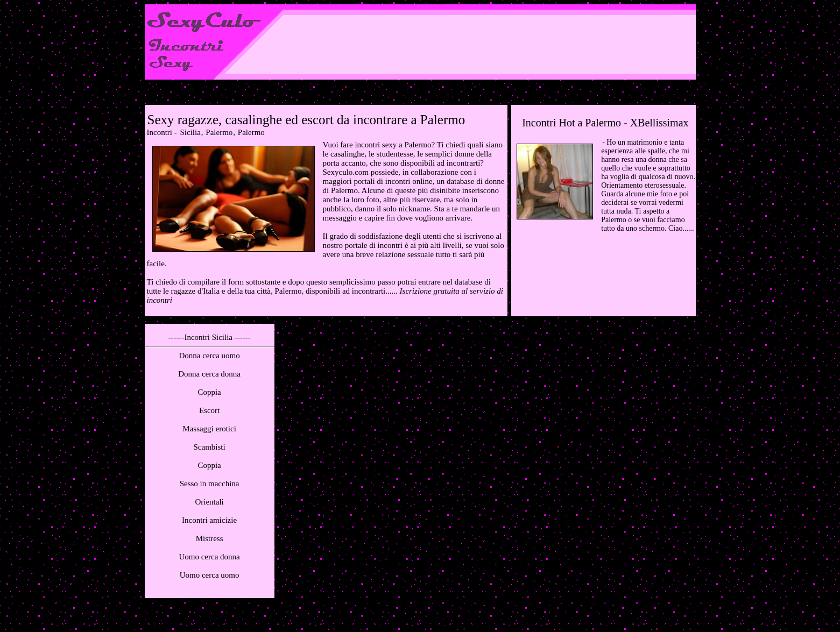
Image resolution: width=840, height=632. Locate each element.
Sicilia (190, 132)
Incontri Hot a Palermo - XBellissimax (605, 123)
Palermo (219, 132)
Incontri (160, 132)
